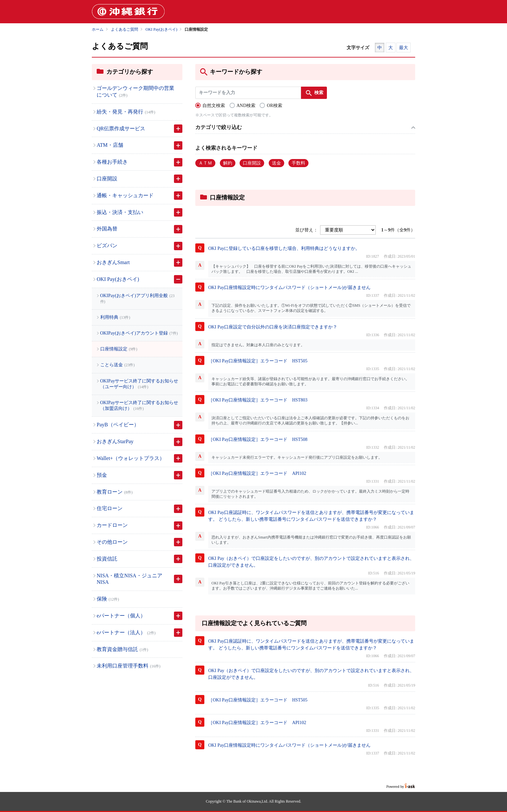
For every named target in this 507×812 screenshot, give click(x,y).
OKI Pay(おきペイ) (161, 29)
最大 (404, 48)
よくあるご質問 (124, 29)
